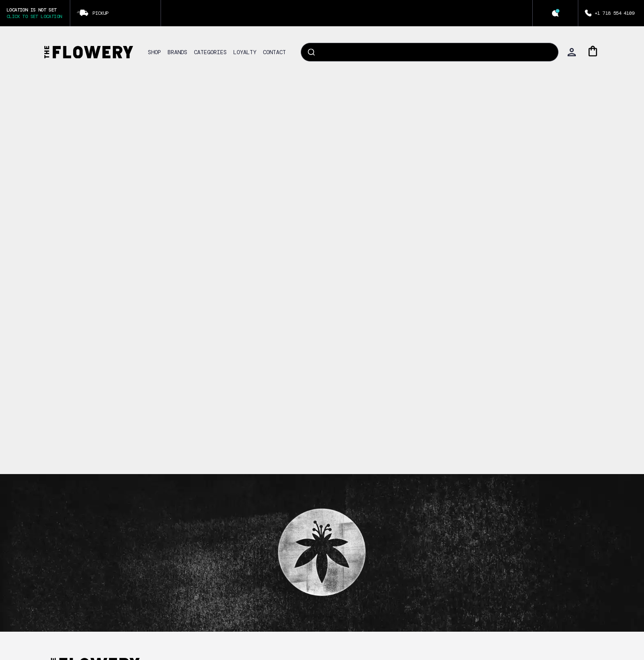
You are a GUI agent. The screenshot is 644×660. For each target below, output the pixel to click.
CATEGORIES (210, 52)
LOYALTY (245, 52)
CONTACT (274, 52)
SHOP (154, 52)
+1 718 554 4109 (614, 13)
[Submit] (311, 52)
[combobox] (430, 52)
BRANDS (177, 52)
